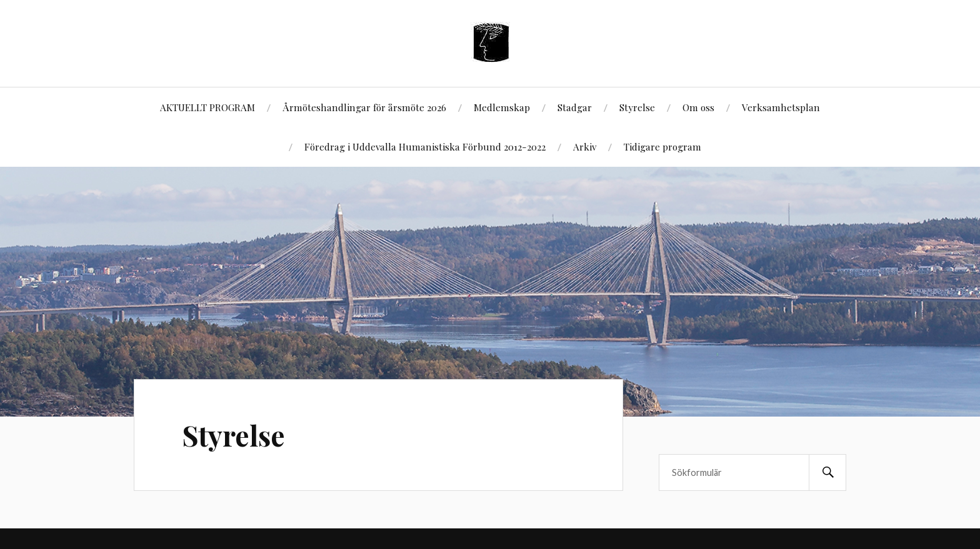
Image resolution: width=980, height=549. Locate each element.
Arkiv (585, 146)
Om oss (698, 107)
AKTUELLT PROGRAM (207, 107)
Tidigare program (662, 146)
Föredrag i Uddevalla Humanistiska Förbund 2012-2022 (425, 146)
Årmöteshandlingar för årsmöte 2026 (364, 107)
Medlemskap (502, 107)
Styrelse (637, 107)
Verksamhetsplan (781, 107)
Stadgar (575, 107)
